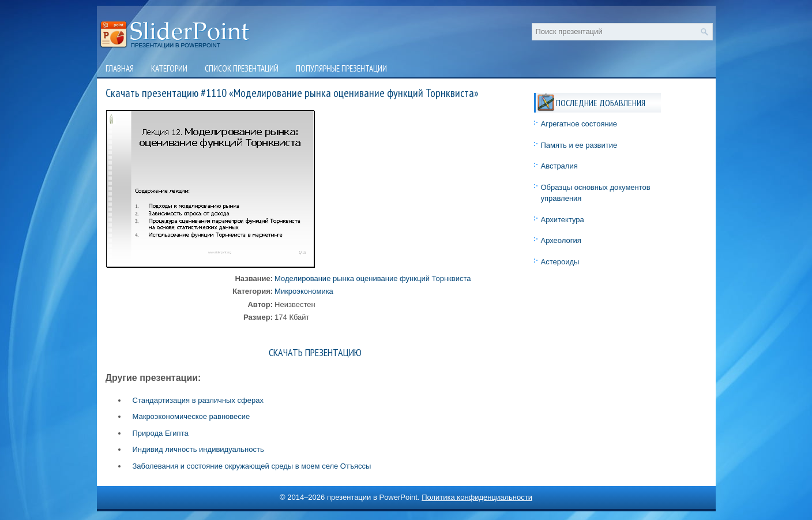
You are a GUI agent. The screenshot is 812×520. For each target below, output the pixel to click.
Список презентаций (242, 68)
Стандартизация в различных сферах (198, 400)
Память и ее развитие (579, 145)
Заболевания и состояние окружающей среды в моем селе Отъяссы (252, 466)
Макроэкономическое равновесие (191, 416)
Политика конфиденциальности (477, 497)
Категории (169, 68)
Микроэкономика (304, 291)
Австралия (559, 166)
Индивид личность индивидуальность (198, 449)
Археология (561, 240)
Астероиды (560, 262)
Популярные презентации (341, 68)
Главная (120, 68)
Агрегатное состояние (579, 124)
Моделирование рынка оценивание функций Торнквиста (373, 278)
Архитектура (563, 220)
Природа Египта (161, 433)
